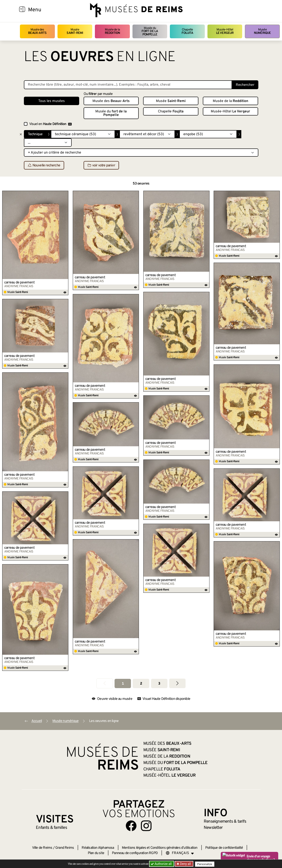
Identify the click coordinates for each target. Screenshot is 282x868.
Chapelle (187, 31)
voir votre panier (101, 166)
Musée (75, 31)
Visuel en (50, 124)
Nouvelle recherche (44, 166)
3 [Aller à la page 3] (159, 684)
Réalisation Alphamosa (98, 848)
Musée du (150, 31)
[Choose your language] (180, 853)
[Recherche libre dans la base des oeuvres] (128, 85)
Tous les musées (52, 101)
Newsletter (213, 828)
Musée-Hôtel (225, 31)
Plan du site (96, 853)
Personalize (206, 864)
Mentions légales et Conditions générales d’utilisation (160, 848)
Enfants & (51, 828)
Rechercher (245, 85)
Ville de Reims (42, 848)
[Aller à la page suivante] (177, 683)
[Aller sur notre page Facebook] (131, 826)
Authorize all (162, 864)
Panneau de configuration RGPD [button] (135, 853)
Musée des (37, 31)
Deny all (186, 864)
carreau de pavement (19, 283)
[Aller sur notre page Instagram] (146, 826)
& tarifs (225, 822)
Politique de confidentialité (224, 848)
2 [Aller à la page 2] (141, 684)
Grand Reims (65, 848)
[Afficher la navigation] (22, 10)
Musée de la (112, 31)
